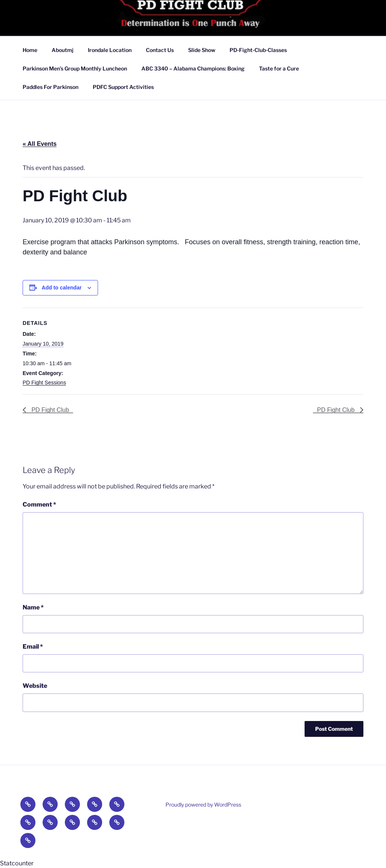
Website (35, 686)
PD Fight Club (49, 410)
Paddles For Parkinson (51, 87)
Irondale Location (110, 50)
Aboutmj (63, 50)
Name (33, 607)
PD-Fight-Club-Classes (258, 50)
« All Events (40, 144)
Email (33, 647)
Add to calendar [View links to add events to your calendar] (62, 288)
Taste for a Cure (279, 68)
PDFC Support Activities (123, 87)
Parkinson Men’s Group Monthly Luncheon (75, 68)
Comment (39, 504)
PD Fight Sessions (44, 383)
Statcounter (17, 863)
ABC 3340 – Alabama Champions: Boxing (193, 68)
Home (30, 50)
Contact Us (160, 50)
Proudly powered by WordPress (203, 804)
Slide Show (202, 50)
